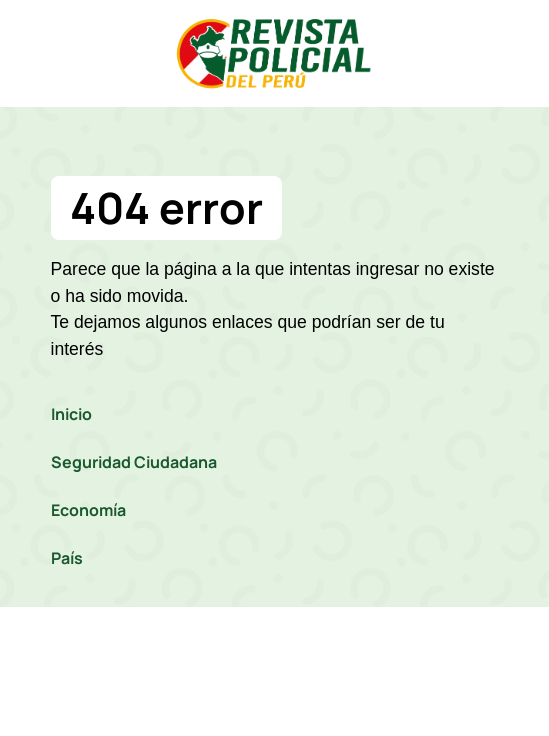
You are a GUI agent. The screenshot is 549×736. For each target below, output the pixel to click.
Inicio (71, 414)
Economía (88, 510)
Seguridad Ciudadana (134, 462)
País (67, 558)
